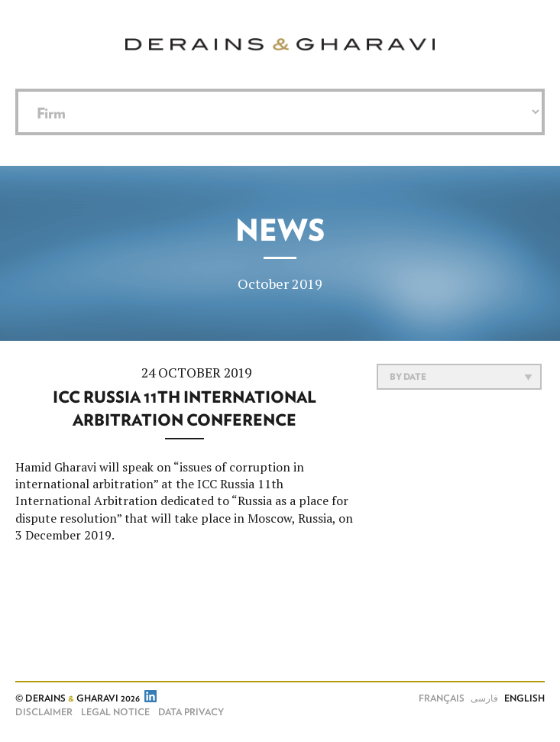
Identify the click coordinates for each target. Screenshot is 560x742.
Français (442, 698)
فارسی (484, 698)
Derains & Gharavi (280, 44)
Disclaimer (44, 712)
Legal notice (115, 712)
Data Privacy (191, 712)
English (524, 698)
